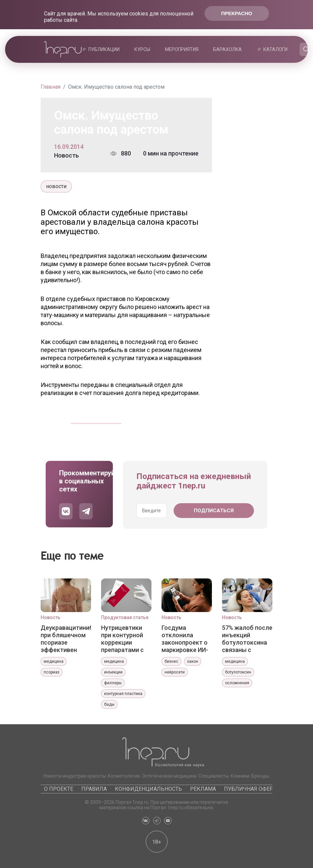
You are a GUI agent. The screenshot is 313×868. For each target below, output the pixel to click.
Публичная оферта (252, 789)
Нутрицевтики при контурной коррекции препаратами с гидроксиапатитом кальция (126, 639)
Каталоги (275, 49)
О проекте (59, 789)
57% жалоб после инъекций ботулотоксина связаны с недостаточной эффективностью (247, 639)
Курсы (142, 49)
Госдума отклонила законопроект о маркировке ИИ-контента (185, 639)
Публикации (104, 49)
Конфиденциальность (148, 789)
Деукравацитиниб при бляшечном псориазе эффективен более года (66, 639)
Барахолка (228, 49)
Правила (94, 789)
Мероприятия (182, 49)
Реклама (203, 789)
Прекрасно (237, 13)
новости (56, 186)
